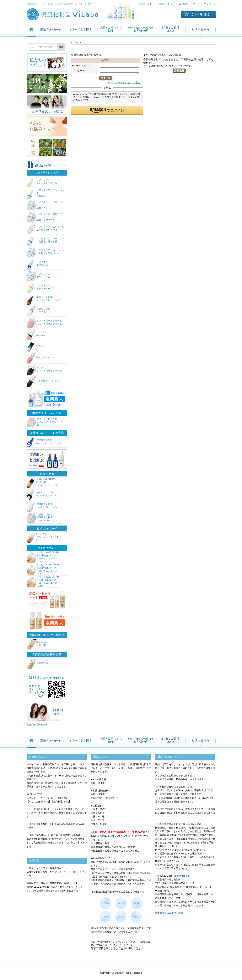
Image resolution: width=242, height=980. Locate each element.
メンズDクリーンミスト (44, 382)
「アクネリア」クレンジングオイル (42, 182)
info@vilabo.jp (182, 876)
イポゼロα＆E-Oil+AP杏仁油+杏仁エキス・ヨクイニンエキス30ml (43, 557)
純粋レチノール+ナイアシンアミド (42, 495)
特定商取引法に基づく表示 (169, 913)
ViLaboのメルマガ (188, 4)
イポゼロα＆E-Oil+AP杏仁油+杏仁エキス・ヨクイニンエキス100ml (43, 582)
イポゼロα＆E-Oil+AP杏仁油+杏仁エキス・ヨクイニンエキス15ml (43, 569)
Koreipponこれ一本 (37, 644)
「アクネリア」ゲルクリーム (40, 276)
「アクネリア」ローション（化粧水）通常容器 (46, 241)
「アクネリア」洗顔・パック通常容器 (46, 194)
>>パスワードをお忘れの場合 (124, 82)
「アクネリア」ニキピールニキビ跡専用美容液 (46, 229)
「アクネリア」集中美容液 (40, 264)
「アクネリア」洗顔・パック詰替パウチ (46, 205)
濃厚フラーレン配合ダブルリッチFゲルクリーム (45, 422)
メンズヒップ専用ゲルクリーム (44, 370)
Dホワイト (37, 346)
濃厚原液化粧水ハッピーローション (42, 506)
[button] (107, 110)
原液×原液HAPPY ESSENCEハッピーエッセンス (42, 483)
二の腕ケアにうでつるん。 (39, 311)
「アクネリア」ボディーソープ (40, 288)
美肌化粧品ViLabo (37, 725)
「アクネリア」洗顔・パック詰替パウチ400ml (46, 217)
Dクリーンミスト (41, 358)
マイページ (210, 4)
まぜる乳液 (37, 664)
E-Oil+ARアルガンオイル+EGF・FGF (44, 538)
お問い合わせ (165, 4)
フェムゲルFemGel (37, 335)
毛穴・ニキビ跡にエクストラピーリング (43, 299)
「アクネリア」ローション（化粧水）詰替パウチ (46, 252)
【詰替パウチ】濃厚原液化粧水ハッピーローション (42, 518)
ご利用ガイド (145, 4)
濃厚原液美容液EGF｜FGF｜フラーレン (44, 442)
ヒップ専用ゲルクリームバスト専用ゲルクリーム (44, 323)
